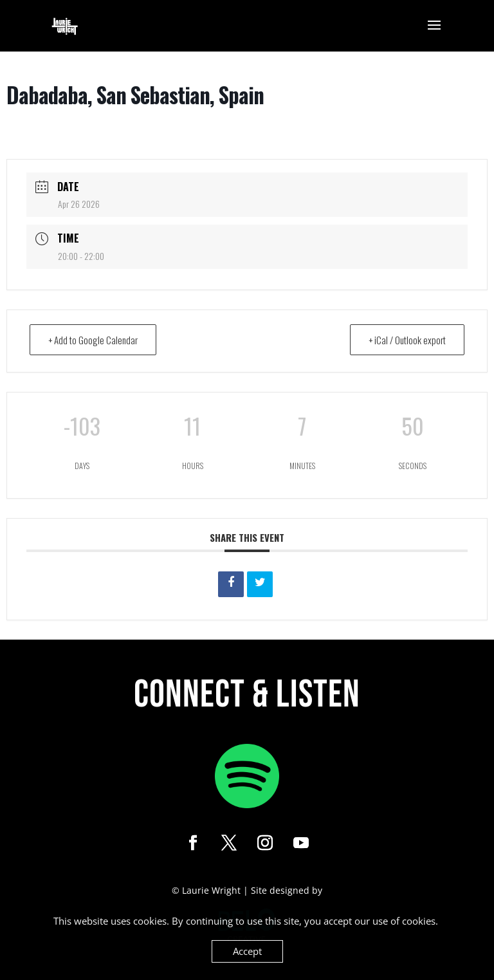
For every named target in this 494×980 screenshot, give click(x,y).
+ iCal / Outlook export (407, 340)
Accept (247, 951)
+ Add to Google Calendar (93, 340)
